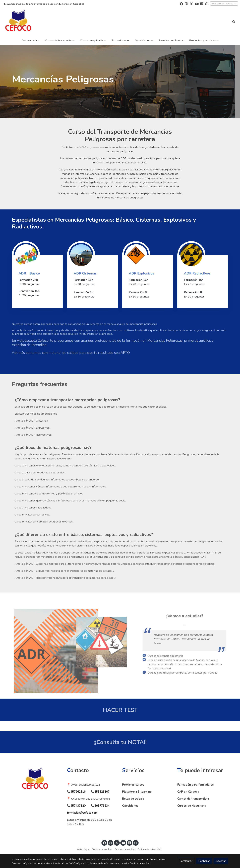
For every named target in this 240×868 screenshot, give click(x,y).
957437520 (78, 806)
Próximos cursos (133, 785)
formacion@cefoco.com (82, 813)
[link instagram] (186, 4)
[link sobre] (37, 780)
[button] (30, 40)
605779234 (102, 806)
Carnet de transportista (193, 799)
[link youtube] (197, 4)
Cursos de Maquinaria (192, 806)
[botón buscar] (234, 22)
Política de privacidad (149, 849)
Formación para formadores (196, 785)
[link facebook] (181, 4)
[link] (18, 22)
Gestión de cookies (125, 849)
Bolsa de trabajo (133, 799)
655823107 (102, 792)
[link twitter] (191, 4)
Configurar (186, 861)
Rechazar (204, 861)
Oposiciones (130, 806)
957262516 (78, 792)
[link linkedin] (202, 4)
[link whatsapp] (207, 4)
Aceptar (221, 861)
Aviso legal (83, 849)
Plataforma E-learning (137, 792)
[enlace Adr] (26, 255)
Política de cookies (102, 849)
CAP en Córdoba (188, 792)
